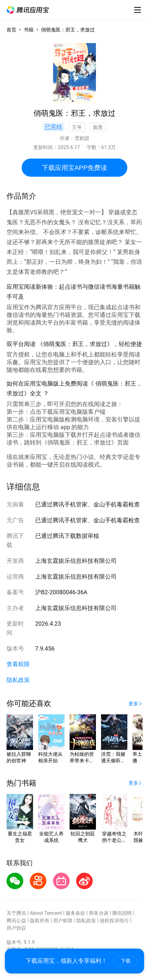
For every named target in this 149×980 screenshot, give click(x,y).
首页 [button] (11, 30)
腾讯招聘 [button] (122, 913)
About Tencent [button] (46, 913)
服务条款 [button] (75, 913)
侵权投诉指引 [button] (114, 921)
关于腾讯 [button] (16, 913)
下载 (126, 961)
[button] (28, 10)
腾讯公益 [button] (16, 921)
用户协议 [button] (16, 928)
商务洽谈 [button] (99, 913)
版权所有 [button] (40, 921)
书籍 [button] (29, 30)
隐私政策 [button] (18, 680)
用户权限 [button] (63, 921)
